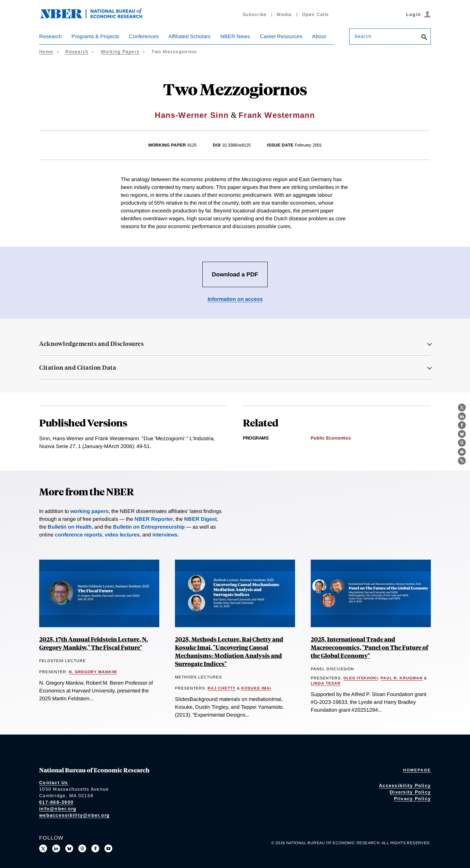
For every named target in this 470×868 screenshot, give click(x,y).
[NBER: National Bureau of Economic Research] (97, 17)
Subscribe (255, 14)
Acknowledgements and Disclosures (91, 344)
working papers (89, 511)
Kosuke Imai (256, 688)
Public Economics (331, 438)
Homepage (417, 770)
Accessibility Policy (405, 785)
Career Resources (281, 36)
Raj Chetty (222, 688)
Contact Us (54, 783)
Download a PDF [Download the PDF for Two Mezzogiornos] (235, 274)
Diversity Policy (410, 792)
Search (363, 36)
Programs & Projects (95, 36)
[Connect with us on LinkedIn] (56, 848)
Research (50, 36)
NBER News (235, 36)
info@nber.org (58, 809)
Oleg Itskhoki (361, 678)
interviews (165, 535)
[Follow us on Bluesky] (69, 848)
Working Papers (120, 52)
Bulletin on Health (70, 527)
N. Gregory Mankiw (93, 672)
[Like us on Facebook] (95, 848)
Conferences (144, 36)
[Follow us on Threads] (82, 848)
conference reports (78, 535)
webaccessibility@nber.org (74, 815)
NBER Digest (200, 519)
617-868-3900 (56, 802)
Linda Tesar (326, 683)
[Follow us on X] (43, 848)
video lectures (122, 535)
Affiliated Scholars (189, 36)
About (319, 36)
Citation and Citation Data (78, 367)
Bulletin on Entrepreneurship (149, 527)
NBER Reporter (154, 519)
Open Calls (315, 14)
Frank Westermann (277, 115)
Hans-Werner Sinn (192, 115)
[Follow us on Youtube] (108, 848)
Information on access (235, 299)
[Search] (424, 38)
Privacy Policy (413, 798)
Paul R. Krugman (402, 678)
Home (46, 52)
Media (284, 14)
